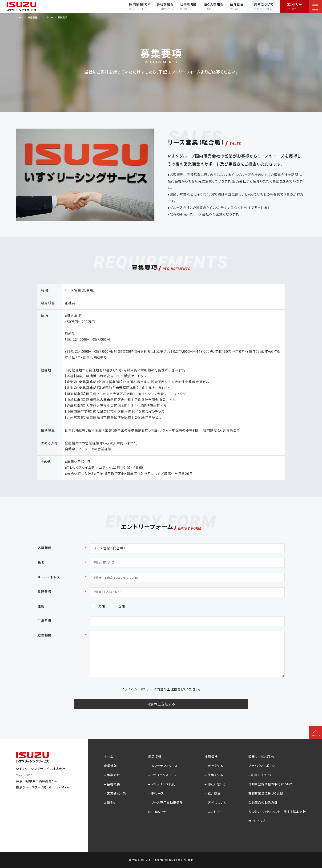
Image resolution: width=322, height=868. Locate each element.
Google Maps (60, 787)
